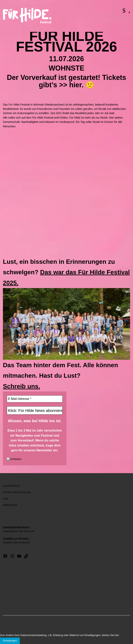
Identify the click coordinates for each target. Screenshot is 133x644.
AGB (5, 499)
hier (75, 85)
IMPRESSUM (10, 505)
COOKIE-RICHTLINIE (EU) (17, 492)
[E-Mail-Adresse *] (35, 399)
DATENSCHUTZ (11, 486)
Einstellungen (10, 641)
